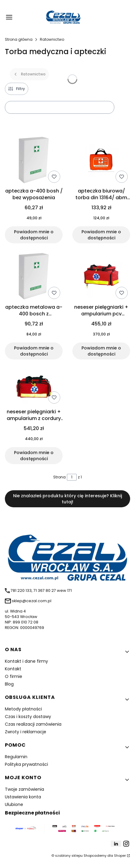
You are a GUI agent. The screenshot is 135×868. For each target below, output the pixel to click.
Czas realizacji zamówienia (33, 724)
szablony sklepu (69, 856)
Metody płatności (23, 709)
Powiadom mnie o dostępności (34, 235)
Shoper (120, 856)
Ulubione (14, 804)
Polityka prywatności (26, 764)
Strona (59, 477)
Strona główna (19, 39)
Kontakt (13, 669)
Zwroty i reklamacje (26, 732)
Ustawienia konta (23, 797)
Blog (9, 684)
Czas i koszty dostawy (28, 717)
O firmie (14, 676)
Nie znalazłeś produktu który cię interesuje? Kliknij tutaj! (67, 499)
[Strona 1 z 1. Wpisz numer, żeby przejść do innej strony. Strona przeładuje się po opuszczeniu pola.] (72, 477)
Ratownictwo (52, 39)
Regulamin (16, 757)
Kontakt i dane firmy (26, 661)
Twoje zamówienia (24, 789)
